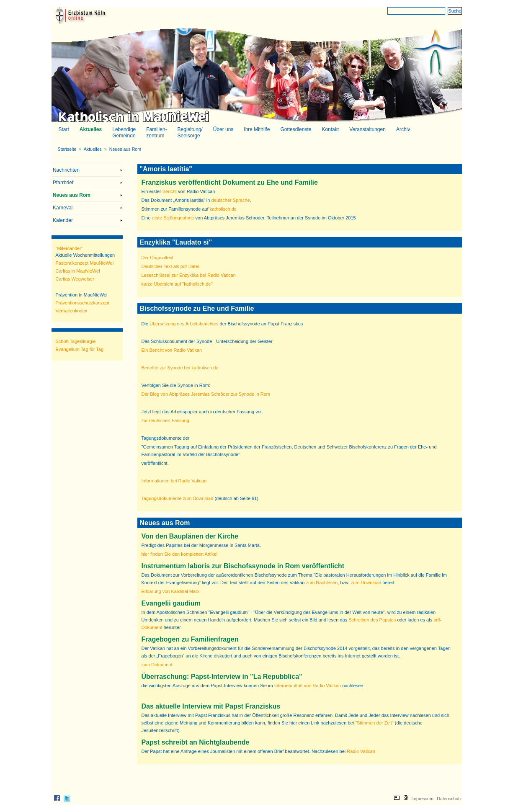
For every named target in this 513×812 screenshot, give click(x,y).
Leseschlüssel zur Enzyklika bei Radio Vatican (189, 275)
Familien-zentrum (159, 133)
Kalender (63, 220)
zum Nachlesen (322, 583)
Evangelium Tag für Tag (80, 349)
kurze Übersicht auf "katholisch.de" (177, 284)
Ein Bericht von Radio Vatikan (172, 350)
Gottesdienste (298, 130)
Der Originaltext (157, 258)
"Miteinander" (69, 248)
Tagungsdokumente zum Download (178, 498)
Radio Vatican (361, 751)
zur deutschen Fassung (165, 420)
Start (64, 129)
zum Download (366, 583)
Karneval (63, 208)
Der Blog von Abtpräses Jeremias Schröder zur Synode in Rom (206, 394)
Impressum (422, 799)
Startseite (67, 149)
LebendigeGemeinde (126, 133)
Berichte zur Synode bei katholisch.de (180, 368)
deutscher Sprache (230, 200)
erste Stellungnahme (173, 218)
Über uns (226, 130)
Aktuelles (93, 130)
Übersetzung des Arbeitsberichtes (184, 324)
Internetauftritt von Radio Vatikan (308, 686)
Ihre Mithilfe (259, 130)
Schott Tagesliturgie (76, 341)
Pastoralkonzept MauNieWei (85, 263)
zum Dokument (157, 665)
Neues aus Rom (125, 149)
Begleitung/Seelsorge (192, 133)
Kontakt (332, 130)
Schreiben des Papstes (373, 620)
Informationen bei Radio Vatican (174, 481)
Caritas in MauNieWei (78, 271)
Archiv (403, 129)
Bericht (170, 191)
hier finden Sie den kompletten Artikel (180, 554)
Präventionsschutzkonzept (82, 303)
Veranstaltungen (367, 129)
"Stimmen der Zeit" (374, 723)
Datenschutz (449, 799)
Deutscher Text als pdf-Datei (170, 266)
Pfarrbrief (63, 183)
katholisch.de (223, 209)
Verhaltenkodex (72, 311)
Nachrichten (66, 170)
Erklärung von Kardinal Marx (171, 591)
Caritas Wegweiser (75, 279)
